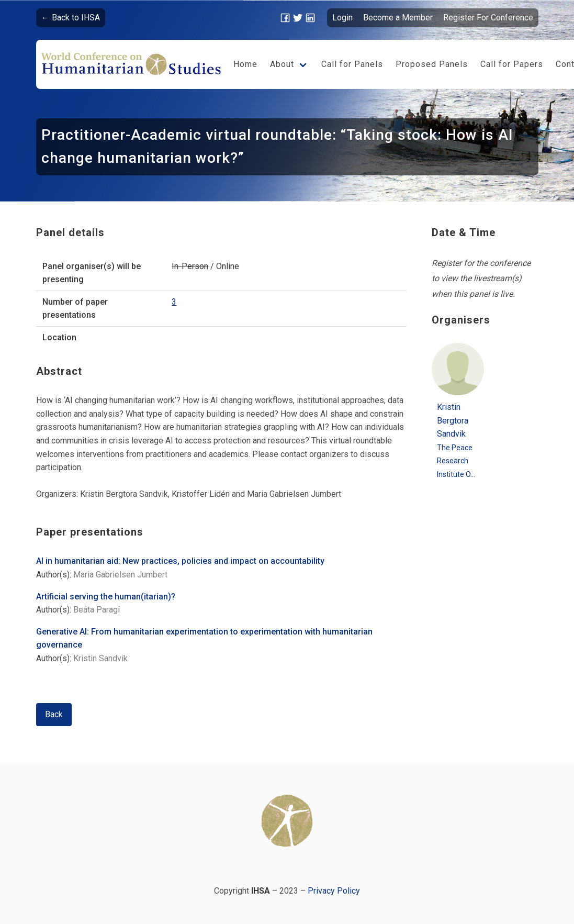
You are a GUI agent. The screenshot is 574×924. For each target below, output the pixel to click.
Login (342, 18)
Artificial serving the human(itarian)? (106, 597)
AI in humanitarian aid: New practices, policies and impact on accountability (180, 561)
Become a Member (398, 18)
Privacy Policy (334, 891)
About (282, 64)
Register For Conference (488, 18)
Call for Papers (512, 64)
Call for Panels (352, 64)
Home (245, 64)
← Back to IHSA (71, 18)
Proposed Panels (432, 64)
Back (54, 714)
